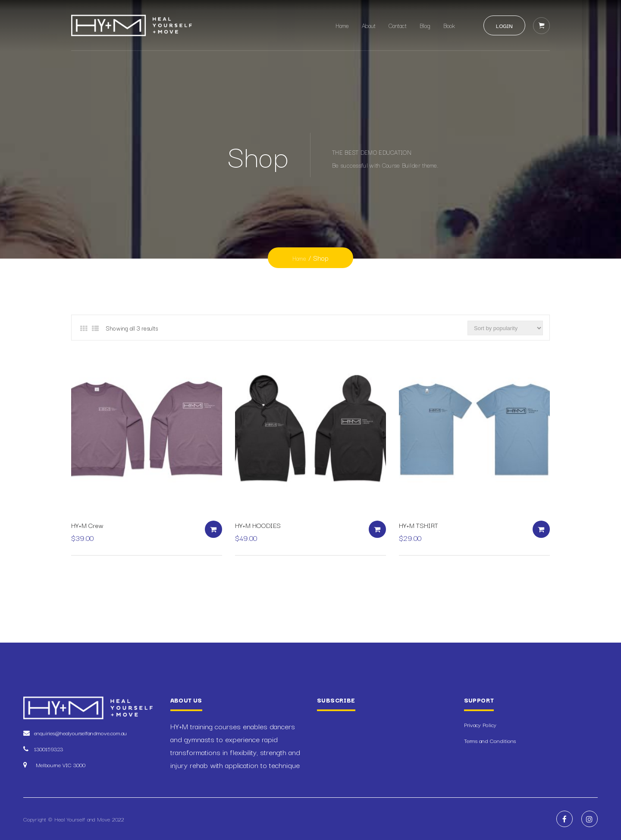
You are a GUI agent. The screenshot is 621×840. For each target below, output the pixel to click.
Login (504, 26)
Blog (425, 25)
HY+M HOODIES (258, 525)
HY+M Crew (87, 525)
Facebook (565, 819)
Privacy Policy (480, 724)
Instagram (590, 819)
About (369, 25)
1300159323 (49, 749)
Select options (213, 529)
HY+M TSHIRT (419, 525)
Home (342, 25)
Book (449, 25)
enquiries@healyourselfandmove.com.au (80, 733)
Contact (398, 25)
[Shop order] (505, 328)
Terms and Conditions (490, 740)
